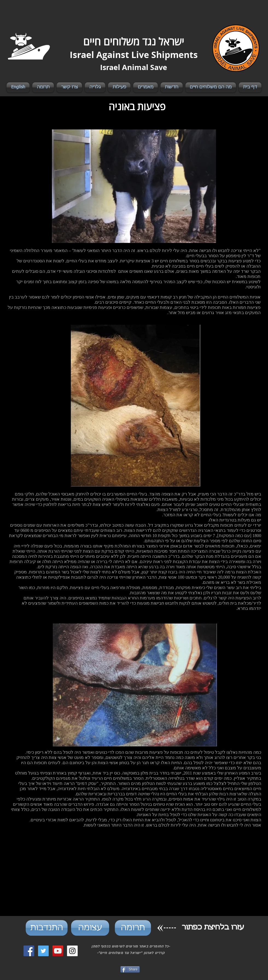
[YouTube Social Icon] (58, 951)
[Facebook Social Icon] (29, 951)
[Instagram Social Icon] (72, 951)
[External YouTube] (135, 878)
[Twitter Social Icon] (43, 951)
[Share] (130, 969)
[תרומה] (133, 928)
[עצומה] (90, 928)
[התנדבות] (47, 928)
